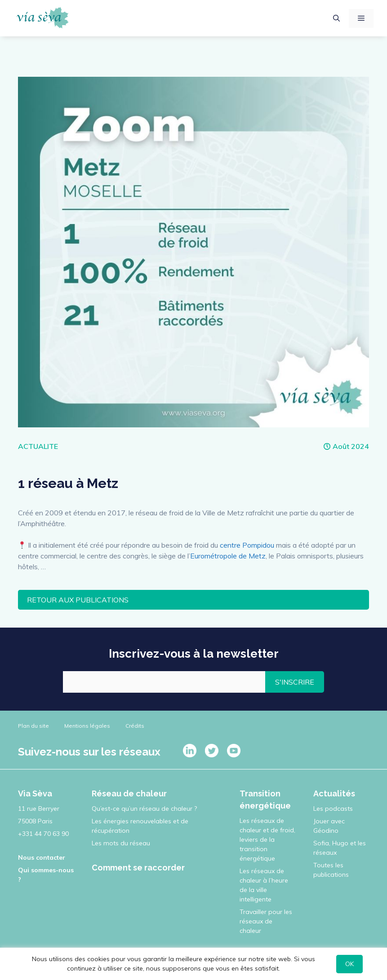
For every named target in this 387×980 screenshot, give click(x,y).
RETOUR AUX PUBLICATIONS (78, 600)
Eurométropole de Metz (228, 556)
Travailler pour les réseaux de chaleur (266, 921)
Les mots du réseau (121, 843)
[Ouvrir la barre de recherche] (336, 18)
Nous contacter (42, 857)
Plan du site (33, 726)
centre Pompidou (247, 545)
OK (349, 964)
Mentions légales (87, 726)
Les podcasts (333, 809)
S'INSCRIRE (295, 682)
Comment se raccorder (138, 868)
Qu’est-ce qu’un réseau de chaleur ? (144, 809)
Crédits (135, 726)
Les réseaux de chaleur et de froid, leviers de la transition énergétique (267, 839)
